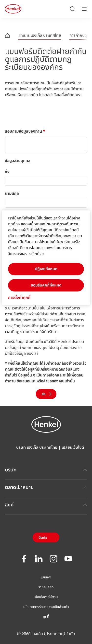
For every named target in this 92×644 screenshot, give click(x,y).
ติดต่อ (43, 538)
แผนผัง (46, 577)
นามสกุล (12, 194)
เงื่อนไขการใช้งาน (46, 597)
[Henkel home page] (7, 36)
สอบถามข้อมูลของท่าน (25, 131)
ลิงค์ (46, 505)
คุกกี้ (46, 617)
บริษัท (46, 470)
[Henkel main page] (13, 9)
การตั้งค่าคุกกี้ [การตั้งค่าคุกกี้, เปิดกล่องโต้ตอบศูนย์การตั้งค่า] (19, 298)
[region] (46, 258)
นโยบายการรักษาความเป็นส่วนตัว (46, 607)
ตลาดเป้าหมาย (46, 487)
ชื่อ (7, 172)
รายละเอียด (46, 587)
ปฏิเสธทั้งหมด (46, 269)
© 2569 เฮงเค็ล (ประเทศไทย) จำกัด (46, 634)
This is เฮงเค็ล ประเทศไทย (40, 36)
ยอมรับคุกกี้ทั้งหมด (46, 285)
